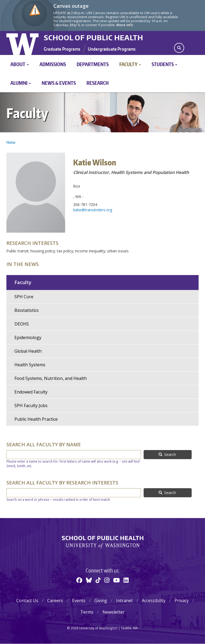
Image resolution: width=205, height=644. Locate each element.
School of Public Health (93, 38)
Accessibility (154, 601)
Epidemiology (28, 337)
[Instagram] (107, 580)
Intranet (124, 601)
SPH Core (24, 297)
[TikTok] (98, 580)
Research (98, 83)
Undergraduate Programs (112, 49)
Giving (101, 601)
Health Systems (30, 365)
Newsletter (114, 612)
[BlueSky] (89, 580)
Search (167, 454)
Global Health (28, 351)
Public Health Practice (36, 419)
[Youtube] (117, 580)
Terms (87, 612)
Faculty (130, 64)
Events (79, 601)
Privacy (182, 601)
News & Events (59, 83)
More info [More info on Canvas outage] (125, 25)
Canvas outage (71, 6)
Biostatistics (27, 310)
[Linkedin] (126, 580)
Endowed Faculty (31, 392)
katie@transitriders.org (93, 210)
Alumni (21, 83)
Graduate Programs (62, 49)
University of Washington (23, 43)
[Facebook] (79, 580)
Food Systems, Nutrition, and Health (51, 378)
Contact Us (27, 601)
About (20, 64)
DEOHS (22, 324)
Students (164, 64)
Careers (55, 601)
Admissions (53, 64)
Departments (93, 64)
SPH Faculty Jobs (31, 406)
